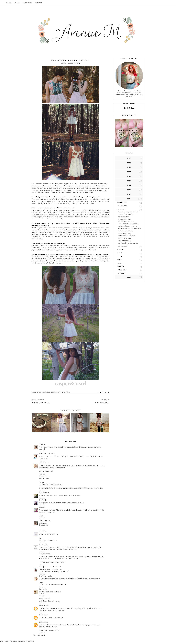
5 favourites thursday (126, 214)
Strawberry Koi (48, 471)
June (120, 256)
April (120, 263)
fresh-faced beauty (125, 238)
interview (61, 392)
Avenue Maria (9, 641)
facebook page (82, 190)
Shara (41, 589)
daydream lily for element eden (129, 243)
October (122, 209)
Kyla (40, 444)
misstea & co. (43, 458)
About (17, 3)
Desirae (41, 622)
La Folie (41, 594)
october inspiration (125, 241)
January (122, 273)
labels (68, 392)
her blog (35, 192)
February (122, 270)
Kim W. (41, 500)
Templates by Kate (28, 641)
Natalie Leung (43, 576)
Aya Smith (42, 463)
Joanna (41, 544)
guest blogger (52, 392)
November (123, 206)
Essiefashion (43, 520)
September (123, 246)
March (121, 266)
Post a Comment (39, 635)
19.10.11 (42, 633)
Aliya (40, 507)
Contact (39, 3)
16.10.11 (42, 565)
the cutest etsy (123, 217)
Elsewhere (27, 3)
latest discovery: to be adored (128, 212)
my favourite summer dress (128, 226)
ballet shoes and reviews (127, 236)
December (122, 203)
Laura (41, 531)
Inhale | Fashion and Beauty (48, 567)
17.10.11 (42, 613)
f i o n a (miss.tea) (44, 454)
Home (9, 3)
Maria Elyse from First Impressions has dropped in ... (128, 222)
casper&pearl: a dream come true (130, 228)
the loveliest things (125, 219)
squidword (42, 493)
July (120, 253)
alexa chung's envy (125, 233)
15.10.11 (42, 452)
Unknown (42, 605)
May (120, 260)
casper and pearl (40, 392)
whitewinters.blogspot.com (48, 540)
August (121, 249)
